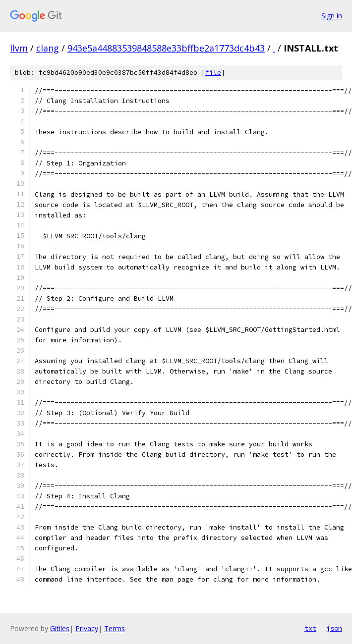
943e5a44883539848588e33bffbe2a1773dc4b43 (166, 48)
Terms (115, 628)
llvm (19, 48)
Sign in (332, 16)
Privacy (87, 628)
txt (310, 628)
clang (48, 48)
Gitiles (60, 628)
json (334, 628)
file (213, 73)
